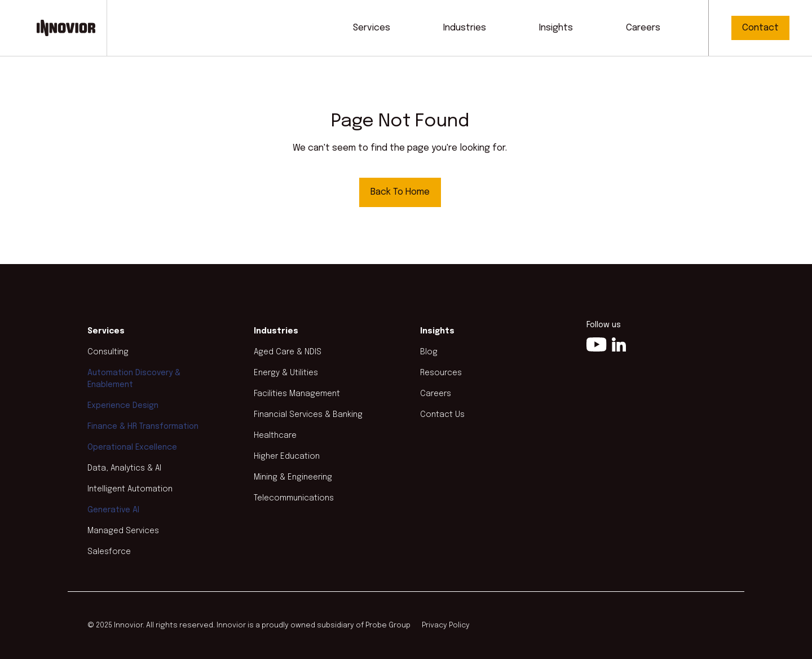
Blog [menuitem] (429, 352)
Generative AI (113, 510)
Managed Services (123, 531)
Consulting (108, 352)
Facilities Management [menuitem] (297, 394)
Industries (465, 28)
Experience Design (123, 406)
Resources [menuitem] (441, 373)
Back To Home (400, 192)
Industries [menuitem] (276, 331)
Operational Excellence (132, 447)
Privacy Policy (446, 625)
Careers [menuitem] (436, 394)
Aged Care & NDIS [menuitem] (288, 352)
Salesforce (109, 552)
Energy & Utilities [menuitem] (286, 373)
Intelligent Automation (130, 489)
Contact (760, 28)
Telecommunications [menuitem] (294, 498)
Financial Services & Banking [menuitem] (308, 415)
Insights (556, 28)
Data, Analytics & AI (124, 468)
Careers (643, 28)
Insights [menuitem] (437, 331)
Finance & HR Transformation (143, 427)
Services (372, 28)
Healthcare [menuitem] (275, 436)
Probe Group (388, 625)
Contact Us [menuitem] (442, 415)
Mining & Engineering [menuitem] (293, 477)
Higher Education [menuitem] (287, 456)
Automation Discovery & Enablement (134, 379)
